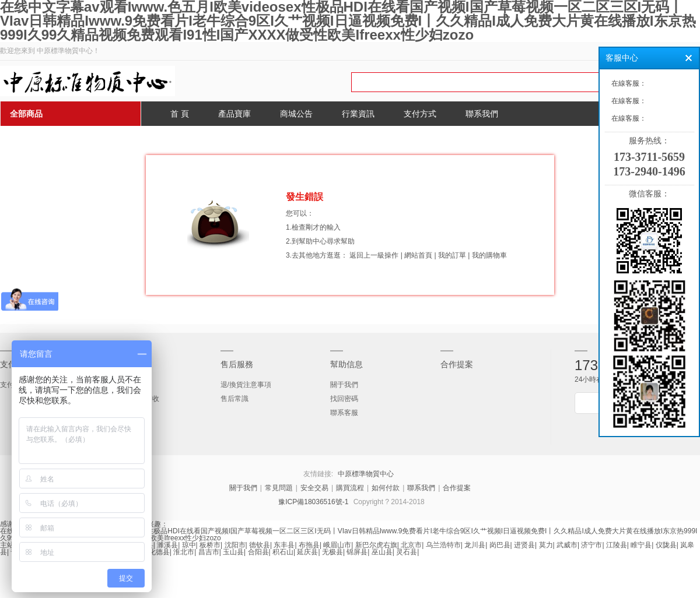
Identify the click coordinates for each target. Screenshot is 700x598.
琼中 (189, 545)
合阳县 (258, 552)
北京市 (411, 545)
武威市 (567, 545)
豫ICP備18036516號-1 (313, 502)
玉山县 (233, 552)
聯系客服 (344, 413)
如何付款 (386, 488)
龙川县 (475, 545)
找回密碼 (344, 399)
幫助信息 (346, 364)
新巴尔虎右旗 (376, 545)
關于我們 (344, 385)
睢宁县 (641, 545)
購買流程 (350, 488)
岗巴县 (500, 545)
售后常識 (235, 399)
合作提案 (457, 364)
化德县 (159, 552)
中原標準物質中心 (366, 474)
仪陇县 (666, 545)
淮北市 (184, 552)
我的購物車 (489, 255)
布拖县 (309, 545)
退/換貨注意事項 (246, 385)
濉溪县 (167, 545)
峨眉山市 (337, 545)
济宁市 (591, 545)
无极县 (332, 552)
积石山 (283, 552)
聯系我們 (421, 488)
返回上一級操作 (374, 255)
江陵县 (617, 545)
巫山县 (382, 552)
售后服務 (237, 364)
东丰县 (284, 545)
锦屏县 (357, 552)
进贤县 (524, 545)
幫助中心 (313, 241)
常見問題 (279, 488)
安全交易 (314, 488)
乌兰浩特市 (443, 545)
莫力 (546, 545)
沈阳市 (235, 545)
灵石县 (407, 552)
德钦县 (260, 545)
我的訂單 (452, 255)
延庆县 (307, 552)
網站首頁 (418, 255)
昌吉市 (209, 552)
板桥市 (210, 545)
